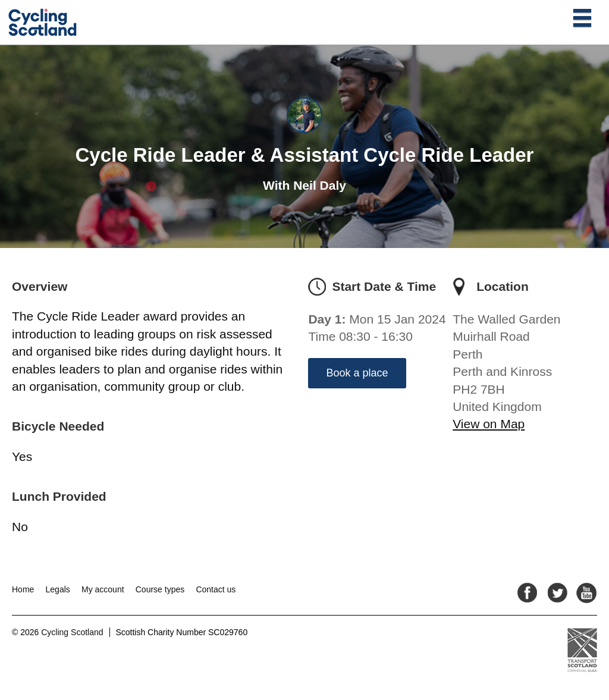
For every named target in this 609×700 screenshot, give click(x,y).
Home (23, 589)
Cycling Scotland (72, 632)
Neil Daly (320, 185)
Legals (58, 589)
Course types (160, 589)
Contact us (216, 589)
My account (103, 589)
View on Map (489, 424)
